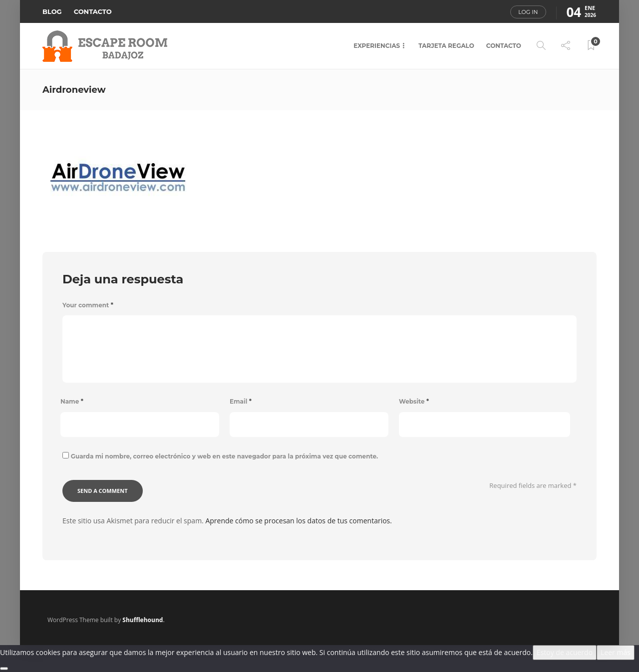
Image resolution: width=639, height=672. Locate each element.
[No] (4, 669)
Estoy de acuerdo (565, 652)
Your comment (88, 305)
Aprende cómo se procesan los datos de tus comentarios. (299, 521)
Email (241, 401)
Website (414, 401)
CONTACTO (93, 11)
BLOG (52, 11)
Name (72, 401)
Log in (528, 12)
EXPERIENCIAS (377, 46)
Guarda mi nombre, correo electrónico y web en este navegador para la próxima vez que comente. (225, 456)
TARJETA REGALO (446, 46)
